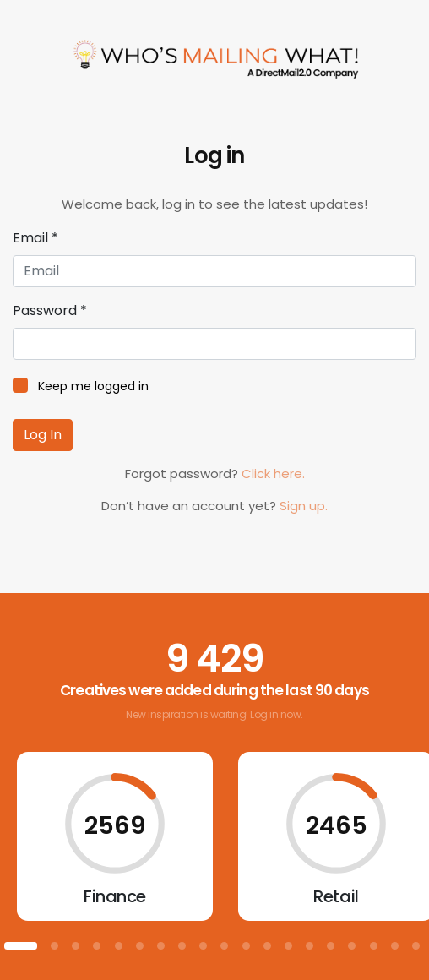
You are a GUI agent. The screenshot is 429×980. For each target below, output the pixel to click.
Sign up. (304, 506)
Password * (50, 310)
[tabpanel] (115, 836)
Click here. (273, 474)
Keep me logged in (93, 386)
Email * (35, 238)
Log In (43, 435)
